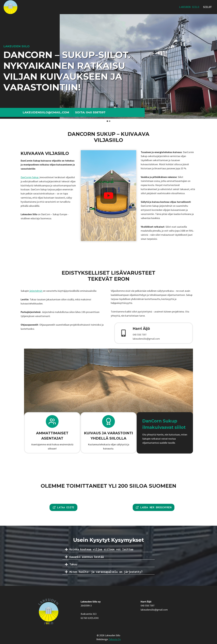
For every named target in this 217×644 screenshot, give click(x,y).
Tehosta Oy (115, 639)
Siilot (207, 7)
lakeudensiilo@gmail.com (46, 112)
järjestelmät (36, 291)
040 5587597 (96, 112)
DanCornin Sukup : (30, 177)
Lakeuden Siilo (189, 7)
